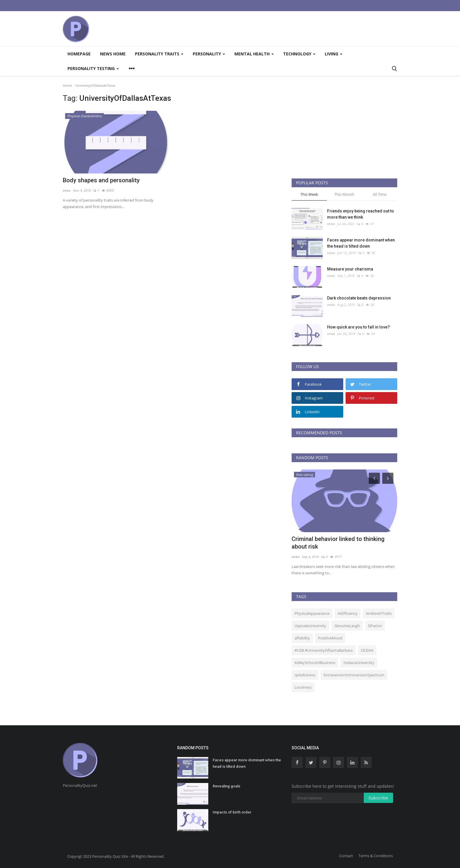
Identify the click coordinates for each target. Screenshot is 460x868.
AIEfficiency (348, 613)
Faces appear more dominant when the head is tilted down (361, 243)
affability (302, 638)
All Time (380, 194)
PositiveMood (330, 638)
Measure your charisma (350, 269)
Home (67, 85)
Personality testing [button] (93, 68)
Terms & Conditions (376, 856)
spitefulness (305, 675)
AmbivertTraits (379, 613)
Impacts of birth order (232, 812)
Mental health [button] (254, 54)
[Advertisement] (290, 29)
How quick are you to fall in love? (358, 327)
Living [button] (334, 54)
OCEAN (367, 650)
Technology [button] (299, 54)
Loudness (303, 687)
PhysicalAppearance (312, 613)
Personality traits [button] (159, 54)
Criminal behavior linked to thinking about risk (338, 543)
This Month (344, 194)
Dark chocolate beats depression (359, 298)
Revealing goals (226, 786)
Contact (346, 856)
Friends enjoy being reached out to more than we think (361, 214)
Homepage (79, 54)
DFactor (375, 626)
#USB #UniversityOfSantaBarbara (324, 650)
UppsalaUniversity (310, 626)
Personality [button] (209, 54)
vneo (67, 190)
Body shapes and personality (101, 180)
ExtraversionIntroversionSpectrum (354, 675)
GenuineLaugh (347, 626)
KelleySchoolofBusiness (315, 663)
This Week (309, 194)
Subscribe (378, 798)
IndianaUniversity (359, 663)
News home (113, 54)
